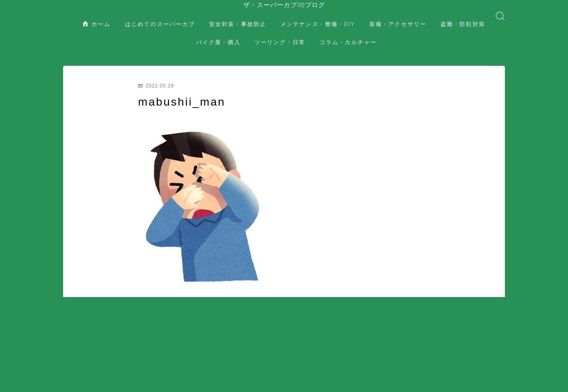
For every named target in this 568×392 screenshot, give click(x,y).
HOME (72, 343)
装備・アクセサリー (398, 18)
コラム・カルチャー (348, 36)
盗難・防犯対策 (463, 18)
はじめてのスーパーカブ (160, 18)
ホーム (97, 18)
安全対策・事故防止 (238, 18)
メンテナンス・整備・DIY (318, 18)
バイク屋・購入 (218, 36)
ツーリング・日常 (280, 36)
